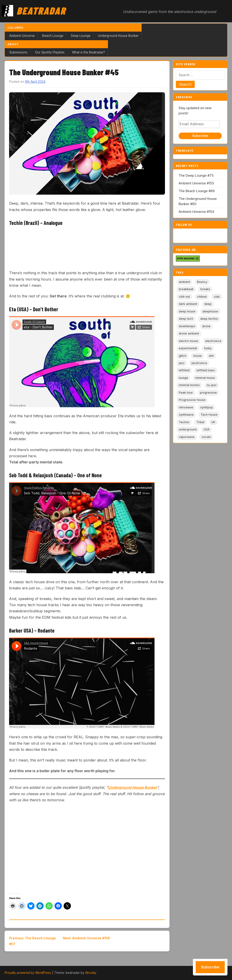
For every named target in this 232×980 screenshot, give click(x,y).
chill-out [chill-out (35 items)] (184, 297)
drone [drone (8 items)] (206, 326)
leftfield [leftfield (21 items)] (184, 370)
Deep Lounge (81, 36)
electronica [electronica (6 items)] (213, 341)
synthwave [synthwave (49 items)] (186, 415)
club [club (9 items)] (217, 297)
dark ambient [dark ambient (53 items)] (188, 304)
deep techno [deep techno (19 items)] (209, 319)
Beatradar (41, 10)
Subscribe (200, 136)
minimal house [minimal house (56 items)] (205, 378)
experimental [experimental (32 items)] (188, 348)
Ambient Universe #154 (196, 212)
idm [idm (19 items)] (211, 356)
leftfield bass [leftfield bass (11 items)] (206, 370)
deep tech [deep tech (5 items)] (186, 319)
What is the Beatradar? (89, 52)
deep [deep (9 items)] (208, 304)
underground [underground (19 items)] (188, 429)
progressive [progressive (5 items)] (208, 393)
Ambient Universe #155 (196, 183)
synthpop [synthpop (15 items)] (207, 407)
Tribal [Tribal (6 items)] (200, 422)
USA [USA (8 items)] (207, 429)
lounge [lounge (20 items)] (183, 378)
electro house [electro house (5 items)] (188, 341)
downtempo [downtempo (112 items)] (187, 326)
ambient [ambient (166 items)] (184, 282)
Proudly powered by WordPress (28, 973)
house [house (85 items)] (198, 356)
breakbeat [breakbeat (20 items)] (186, 289)
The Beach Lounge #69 (197, 191)
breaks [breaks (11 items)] (205, 289)
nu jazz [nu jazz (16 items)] (212, 385)
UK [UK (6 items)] (213, 422)
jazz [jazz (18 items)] (182, 363)
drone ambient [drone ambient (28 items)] (189, 333)
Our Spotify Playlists (50, 52)
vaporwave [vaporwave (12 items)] (187, 437)
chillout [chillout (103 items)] (202, 297)
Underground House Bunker (118, 36)
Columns (15, 28)
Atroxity (91, 973)
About (13, 44)
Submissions (18, 52)
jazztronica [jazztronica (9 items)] (199, 363)
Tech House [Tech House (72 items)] (209, 415)
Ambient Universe (22, 36)
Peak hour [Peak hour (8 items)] (186, 393)
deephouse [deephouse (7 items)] (210, 311)
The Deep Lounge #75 (196, 175)
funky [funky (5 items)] (208, 348)
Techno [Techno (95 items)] (184, 422)
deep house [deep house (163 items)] (187, 311)
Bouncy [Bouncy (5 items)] (202, 282)
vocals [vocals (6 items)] (206, 437)
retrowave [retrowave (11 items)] (186, 407)
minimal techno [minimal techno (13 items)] (189, 385)
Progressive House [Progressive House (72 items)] (192, 400)
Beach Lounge (53, 36)
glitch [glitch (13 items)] (183, 356)
